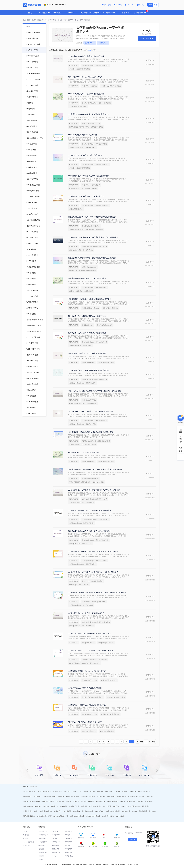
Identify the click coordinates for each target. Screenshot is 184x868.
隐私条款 (26, 838)
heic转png (38, 806)
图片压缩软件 (101, 796)
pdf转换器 (140, 801)
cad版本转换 (131, 801)
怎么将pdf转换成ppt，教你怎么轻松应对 (95, 421)
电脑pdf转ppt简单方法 (89, 400)
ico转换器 (84, 806)
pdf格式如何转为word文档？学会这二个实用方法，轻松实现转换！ (94, 551)
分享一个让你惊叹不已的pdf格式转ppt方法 (82, 271)
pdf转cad (92, 796)
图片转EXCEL (56, 853)
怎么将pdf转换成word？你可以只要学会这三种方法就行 (90, 531)
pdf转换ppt (133, 791)
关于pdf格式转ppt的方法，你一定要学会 (82, 503)
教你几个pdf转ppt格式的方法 (91, 123)
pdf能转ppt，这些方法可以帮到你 (104, 43)
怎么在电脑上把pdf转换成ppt (91, 226)
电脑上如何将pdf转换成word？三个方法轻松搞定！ (88, 278)
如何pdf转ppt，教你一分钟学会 (79, 585)
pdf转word (149, 796)
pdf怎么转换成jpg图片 (44, 791)
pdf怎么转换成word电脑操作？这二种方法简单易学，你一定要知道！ (95, 490)
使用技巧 (40, 20)
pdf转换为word (100, 811)
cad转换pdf (77, 811)
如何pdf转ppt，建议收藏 (90, 86)
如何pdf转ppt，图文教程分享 (91, 185)
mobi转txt (124, 806)
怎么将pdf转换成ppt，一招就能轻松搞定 (95, 288)
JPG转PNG (55, 845)
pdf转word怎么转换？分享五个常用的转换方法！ (87, 94)
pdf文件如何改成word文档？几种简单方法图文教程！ (89, 176)
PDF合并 (54, 856)
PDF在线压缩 (60, 801)
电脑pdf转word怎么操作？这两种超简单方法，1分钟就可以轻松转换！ (95, 391)
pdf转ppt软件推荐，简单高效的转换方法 (95, 380)
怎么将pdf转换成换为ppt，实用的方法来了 (82, 147)
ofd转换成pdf (120, 816)
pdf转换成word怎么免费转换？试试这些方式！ (86, 196)
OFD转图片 (64, 806)
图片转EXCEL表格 (29, 816)
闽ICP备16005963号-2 (119, 865)
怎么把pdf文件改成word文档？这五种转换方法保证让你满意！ (92, 258)
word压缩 (116, 806)
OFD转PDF (55, 806)
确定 (153, 742)
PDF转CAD (55, 831)
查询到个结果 (89, 50)
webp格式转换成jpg (108, 816)
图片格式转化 (147, 806)
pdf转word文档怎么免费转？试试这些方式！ (85, 155)
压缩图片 (75, 791)
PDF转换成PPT (43, 835)
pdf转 (35, 811)
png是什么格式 (74, 806)
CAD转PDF (68, 838)
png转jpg (125, 791)
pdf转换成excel (28, 806)
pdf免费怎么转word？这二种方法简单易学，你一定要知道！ (91, 651)
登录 (150, 5)
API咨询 (118, 5)
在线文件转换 (27, 811)
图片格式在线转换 (88, 811)
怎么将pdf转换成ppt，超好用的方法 (80, 346)
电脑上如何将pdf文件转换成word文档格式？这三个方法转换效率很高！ (96, 469)
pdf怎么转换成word (29, 791)
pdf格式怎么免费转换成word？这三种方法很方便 (87, 671)
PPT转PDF (68, 849)
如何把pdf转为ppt (87, 325)
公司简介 (26, 831)
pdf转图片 (61, 796)
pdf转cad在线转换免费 (93, 816)
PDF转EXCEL (56, 835)
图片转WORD (43, 853)
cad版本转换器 (35, 801)
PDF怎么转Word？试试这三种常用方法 (83, 452)
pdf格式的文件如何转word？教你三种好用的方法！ (88, 705)
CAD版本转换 (43, 842)
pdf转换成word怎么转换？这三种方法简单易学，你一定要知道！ (93, 237)
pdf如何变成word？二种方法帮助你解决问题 (85, 688)
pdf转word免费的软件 (97, 791)
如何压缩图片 (109, 791)
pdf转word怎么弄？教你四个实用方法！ (83, 135)
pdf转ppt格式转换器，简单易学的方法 (81, 250)
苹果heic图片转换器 (48, 801)
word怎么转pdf (57, 791)
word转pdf (67, 791)
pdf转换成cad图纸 (112, 801)
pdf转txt (134, 811)
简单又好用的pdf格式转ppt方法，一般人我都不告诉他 (86, 127)
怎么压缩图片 (84, 791)
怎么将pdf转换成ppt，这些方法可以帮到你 (90, 43)
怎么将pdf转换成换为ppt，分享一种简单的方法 (97, 103)
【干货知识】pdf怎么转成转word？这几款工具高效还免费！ (91, 432)
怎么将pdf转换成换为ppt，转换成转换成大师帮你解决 (86, 230)
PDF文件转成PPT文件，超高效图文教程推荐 (83, 188)
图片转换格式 (27, 796)
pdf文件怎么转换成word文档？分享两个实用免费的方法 (90, 510)
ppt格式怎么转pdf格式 (89, 731)
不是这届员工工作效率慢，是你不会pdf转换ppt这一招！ (87, 482)
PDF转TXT (42, 860)
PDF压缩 (68, 835)
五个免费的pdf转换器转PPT (78, 106)
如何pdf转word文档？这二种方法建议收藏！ (85, 77)
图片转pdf (85, 796)
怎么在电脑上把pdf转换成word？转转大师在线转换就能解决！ (92, 217)
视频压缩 (76, 801)
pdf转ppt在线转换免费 (77, 816)
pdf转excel (46, 806)
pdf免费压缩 (67, 811)
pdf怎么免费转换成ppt (76, 209)
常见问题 (26, 835)
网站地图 (130, 865)
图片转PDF (42, 838)
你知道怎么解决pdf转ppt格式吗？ (92, 697)
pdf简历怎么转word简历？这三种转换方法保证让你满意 (90, 634)
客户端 (141, 5)
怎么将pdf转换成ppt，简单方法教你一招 (95, 342)
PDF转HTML (69, 856)
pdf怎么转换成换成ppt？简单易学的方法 (95, 247)
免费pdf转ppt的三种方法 (110, 308)
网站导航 (136, 865)
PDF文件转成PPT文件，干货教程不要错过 (83, 445)
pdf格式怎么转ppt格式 (107, 731)
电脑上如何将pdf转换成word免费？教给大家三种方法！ (90, 299)
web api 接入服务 (29, 842)
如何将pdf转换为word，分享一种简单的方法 (74, 20)
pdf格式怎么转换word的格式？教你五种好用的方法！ (89, 114)
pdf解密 (118, 791)
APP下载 (129, 5)
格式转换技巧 (38, 796)
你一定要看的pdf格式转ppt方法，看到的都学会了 (85, 663)
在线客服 (132, 840)
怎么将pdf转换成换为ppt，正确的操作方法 (82, 424)
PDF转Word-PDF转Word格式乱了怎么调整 (85, 722)
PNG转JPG (68, 853)
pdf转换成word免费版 (45, 811)
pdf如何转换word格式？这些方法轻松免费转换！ (87, 56)
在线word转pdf (122, 796)
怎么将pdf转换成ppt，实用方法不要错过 (95, 144)
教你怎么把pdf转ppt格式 (105, 325)
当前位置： (27, 20)
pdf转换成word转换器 (113, 811)
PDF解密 (54, 838)
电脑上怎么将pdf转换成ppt (90, 308)
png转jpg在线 (126, 811)
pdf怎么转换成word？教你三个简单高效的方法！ (87, 613)
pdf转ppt (26, 801)
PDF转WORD (74, 65)
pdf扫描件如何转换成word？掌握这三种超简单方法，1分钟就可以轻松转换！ (98, 592)
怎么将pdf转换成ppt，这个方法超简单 (81, 605)
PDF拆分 (91, 801)
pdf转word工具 (133, 796)
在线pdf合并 (58, 811)
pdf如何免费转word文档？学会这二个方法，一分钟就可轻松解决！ (94, 572)
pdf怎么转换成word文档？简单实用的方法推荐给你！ (89, 370)
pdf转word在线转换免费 (61, 816)
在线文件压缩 (107, 806)
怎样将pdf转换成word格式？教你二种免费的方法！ (88, 333)
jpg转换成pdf (111, 796)
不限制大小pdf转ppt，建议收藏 (111, 86)
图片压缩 (84, 801)
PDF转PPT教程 (50, 20)
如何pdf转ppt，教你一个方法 (116, 697)
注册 (156, 5)
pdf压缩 (142, 796)
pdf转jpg (69, 801)
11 (132, 742)
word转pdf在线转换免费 (44, 816)
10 (126, 742)
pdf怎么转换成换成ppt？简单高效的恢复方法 (96, 622)
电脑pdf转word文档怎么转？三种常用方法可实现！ (88, 353)
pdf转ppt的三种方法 (88, 363)
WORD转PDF (56, 842)
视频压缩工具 (143, 811)
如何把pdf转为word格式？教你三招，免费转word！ (88, 316)
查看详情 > (150, 60)
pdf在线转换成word (134, 806)
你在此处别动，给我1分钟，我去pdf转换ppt (83, 404)
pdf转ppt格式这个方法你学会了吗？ (80, 544)
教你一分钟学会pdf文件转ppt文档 (92, 581)
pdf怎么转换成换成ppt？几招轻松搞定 (81, 291)
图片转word (153, 811)
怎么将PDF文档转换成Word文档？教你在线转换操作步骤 (90, 411)
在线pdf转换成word (50, 796)
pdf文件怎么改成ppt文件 (90, 267)
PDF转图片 (68, 831)
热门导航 (106, 5)
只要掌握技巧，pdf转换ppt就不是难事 (94, 602)
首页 (30, 13)
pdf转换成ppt (149, 801)
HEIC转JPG (55, 849)
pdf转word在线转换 (95, 806)
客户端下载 (27, 845)
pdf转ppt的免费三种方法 (109, 680)
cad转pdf (123, 801)
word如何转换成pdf (144, 791)
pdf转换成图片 (100, 801)
